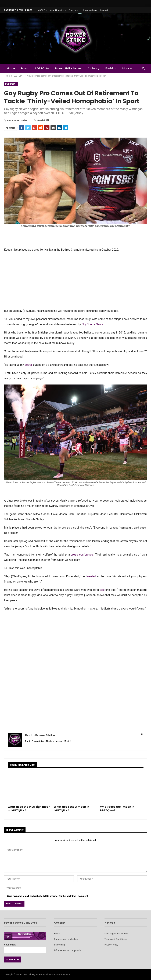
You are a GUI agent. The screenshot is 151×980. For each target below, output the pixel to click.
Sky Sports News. (93, 324)
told (102, 590)
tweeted (91, 576)
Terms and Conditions (116, 939)
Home (11, 68)
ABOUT (41, 10)
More (126, 68)
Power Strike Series (68, 68)
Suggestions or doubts (66, 939)
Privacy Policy (111, 945)
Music (25, 68)
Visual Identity (57, 10)
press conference (82, 555)
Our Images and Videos (116, 933)
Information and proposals (68, 950)
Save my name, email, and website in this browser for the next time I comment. (48, 896)
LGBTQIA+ (42, 68)
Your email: (25, 947)
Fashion (111, 68)
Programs (73, 10)
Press (57, 933)
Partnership (60, 945)
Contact (104, 10)
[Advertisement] (76, 280)
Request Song (90, 10)
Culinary (94, 68)
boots (28, 365)
